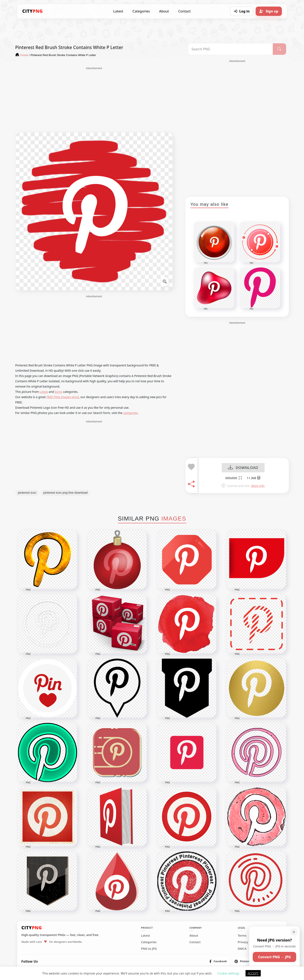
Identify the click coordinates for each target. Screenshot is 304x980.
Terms (242, 936)
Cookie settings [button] (228, 973)
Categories (141, 11)
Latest (118, 11)
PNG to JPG (149, 949)
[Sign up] (269, 11)
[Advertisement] (94, 100)
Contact (184, 11)
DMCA (242, 949)
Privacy (243, 942)
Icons (59, 392)
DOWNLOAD (243, 468)
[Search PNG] (230, 49)
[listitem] (218, 961)
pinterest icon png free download (65, 493)
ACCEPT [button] (253, 973)
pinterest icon (27, 493)
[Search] (279, 49)
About (164, 11)
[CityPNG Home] (33, 11)
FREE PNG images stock (62, 397)
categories (130, 413)
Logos (44, 392)
